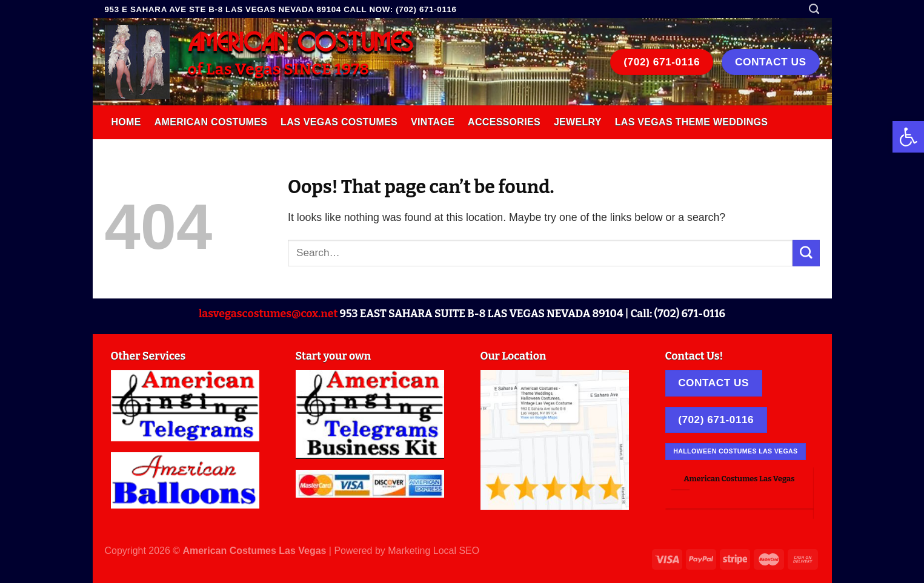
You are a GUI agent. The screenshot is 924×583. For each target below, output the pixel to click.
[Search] (814, 9)
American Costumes (211, 122)
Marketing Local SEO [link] (434, 551)
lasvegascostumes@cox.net (268, 314)
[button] (908, 137)
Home (126, 122)
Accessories (504, 122)
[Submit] (806, 253)
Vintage (433, 122)
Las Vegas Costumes (339, 122)
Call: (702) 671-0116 (678, 314)
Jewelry (578, 122)
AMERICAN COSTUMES (301, 44)
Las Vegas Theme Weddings (692, 122)
